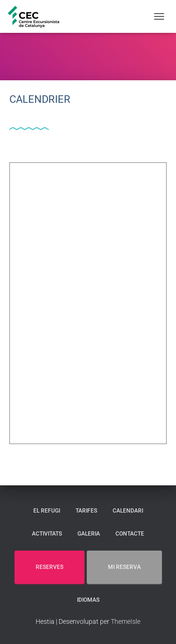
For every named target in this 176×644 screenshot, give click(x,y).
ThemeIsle (126, 621)
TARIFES (86, 511)
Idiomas (88, 600)
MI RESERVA (124, 567)
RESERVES (50, 567)
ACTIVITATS (47, 534)
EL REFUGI (47, 511)
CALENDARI (128, 511)
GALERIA (89, 534)
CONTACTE (130, 534)
